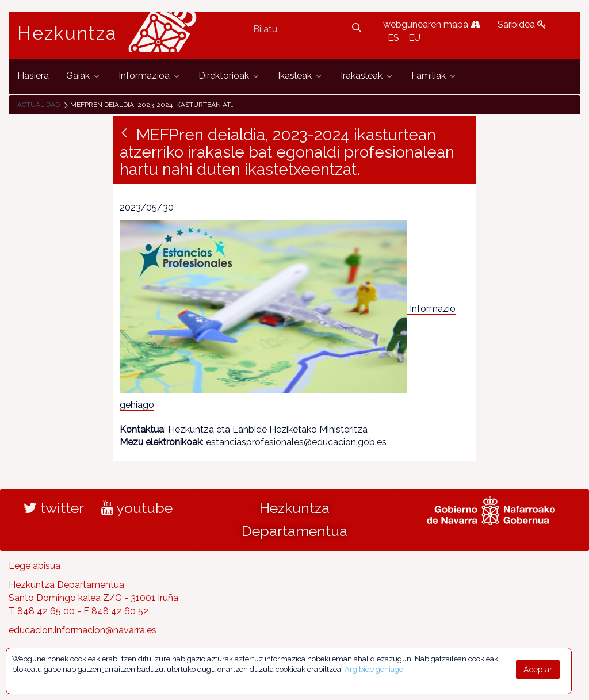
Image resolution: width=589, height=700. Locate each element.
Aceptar (538, 670)
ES (393, 38)
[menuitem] (33, 76)
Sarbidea (522, 24)
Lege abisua (35, 566)
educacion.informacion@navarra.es (83, 630)
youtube (137, 508)
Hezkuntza (67, 33)
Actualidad (39, 105)
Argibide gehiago (374, 669)
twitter (54, 508)
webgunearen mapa (432, 24)
